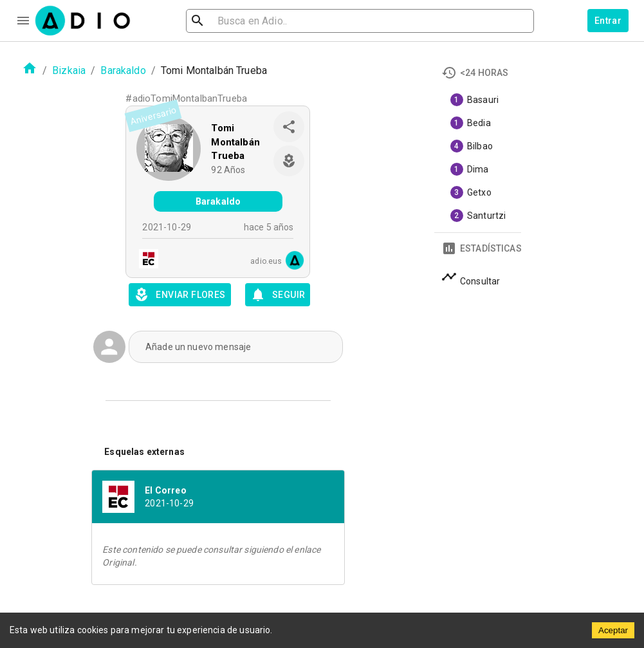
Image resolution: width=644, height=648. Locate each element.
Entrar (608, 21)
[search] (239, 21)
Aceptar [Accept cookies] (613, 630)
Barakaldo (123, 70)
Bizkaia (69, 70)
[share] (289, 127)
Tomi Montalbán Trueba (235, 142)
